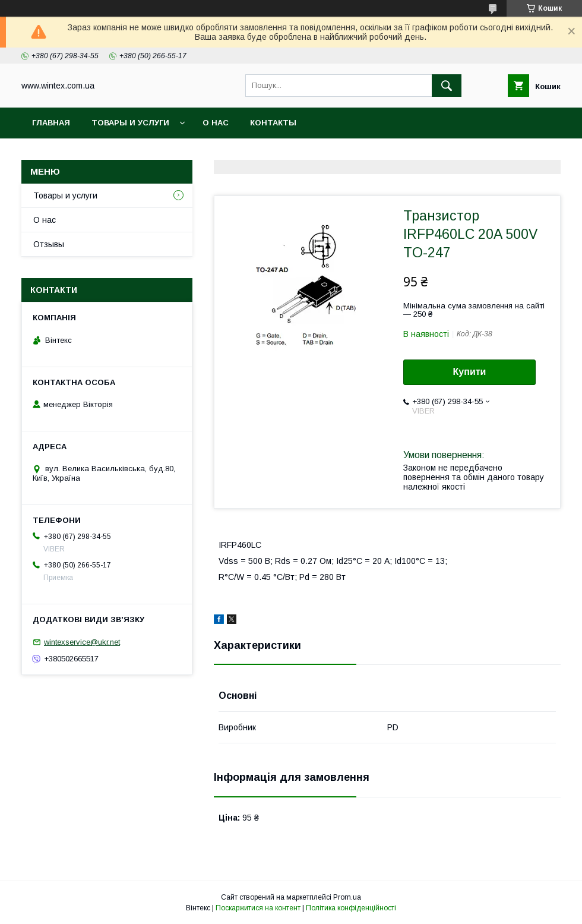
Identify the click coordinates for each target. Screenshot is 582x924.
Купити (470, 372)
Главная (51, 123)
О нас (216, 123)
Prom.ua (347, 897)
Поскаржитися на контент (258, 908)
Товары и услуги (130, 123)
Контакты (273, 123)
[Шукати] (447, 86)
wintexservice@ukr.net (82, 642)
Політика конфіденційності (351, 908)
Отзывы (49, 244)
